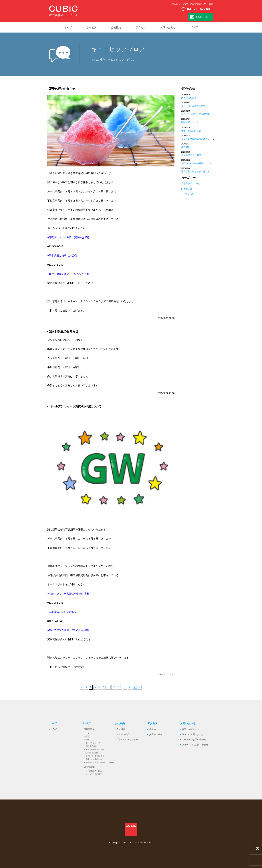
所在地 (152, 729)
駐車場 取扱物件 (92, 753)
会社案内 (120, 723)
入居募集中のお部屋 (191, 155)
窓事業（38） (188, 189)
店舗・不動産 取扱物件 (95, 749)
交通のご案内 (156, 734)
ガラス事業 (89, 767)
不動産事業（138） (191, 184)
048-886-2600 (197, 9)
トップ (53, 723)
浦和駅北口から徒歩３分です (195, 172)
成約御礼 (186, 147)
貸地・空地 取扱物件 (94, 759)
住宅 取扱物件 (91, 746)
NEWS (54, 729)
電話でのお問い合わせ (193, 729)
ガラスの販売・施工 (94, 771)
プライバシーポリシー (127, 740)
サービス (87, 723)
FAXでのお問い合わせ (193, 734)
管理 (87, 740)
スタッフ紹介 (123, 734)
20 (120, 687)
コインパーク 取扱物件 (95, 756)
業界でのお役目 (189, 98)
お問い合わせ (201, 17)
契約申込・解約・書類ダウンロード (100, 763)
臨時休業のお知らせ (191, 122)
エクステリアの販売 (94, 774)
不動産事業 (89, 729)
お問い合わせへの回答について (196, 163)
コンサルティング (93, 743)
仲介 (87, 733)
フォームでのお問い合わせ (195, 745)
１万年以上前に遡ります (193, 106)
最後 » (137, 687)
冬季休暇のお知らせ (191, 131)
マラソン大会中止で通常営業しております (202, 114)
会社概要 (121, 729)
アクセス (152, 723)
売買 (87, 736)
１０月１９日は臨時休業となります (199, 139)
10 (114, 687)
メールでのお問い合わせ (194, 740)
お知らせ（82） (189, 194)
